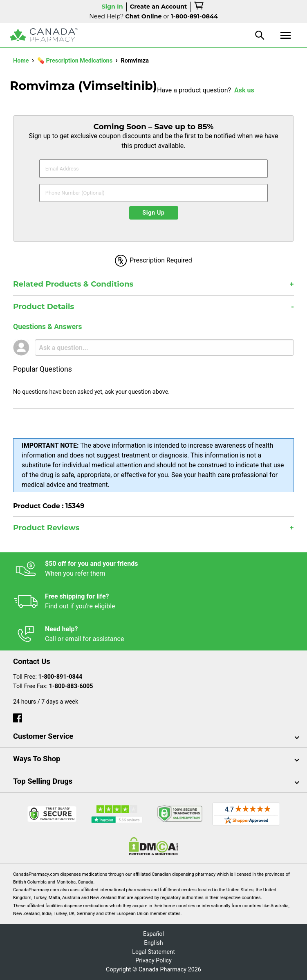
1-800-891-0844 (61, 677)
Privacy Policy (153, 961)
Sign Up (153, 213)
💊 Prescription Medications (76, 61)
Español (153, 934)
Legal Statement (153, 952)
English (153, 943)
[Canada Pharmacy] (44, 35)
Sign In (112, 7)
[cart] (199, 7)
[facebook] (18, 716)
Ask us (244, 90)
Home (22, 61)
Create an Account (159, 7)
